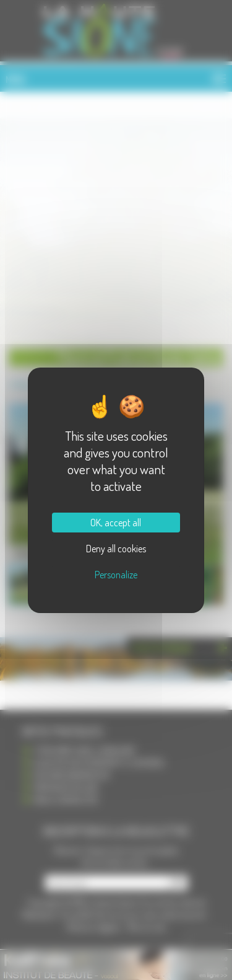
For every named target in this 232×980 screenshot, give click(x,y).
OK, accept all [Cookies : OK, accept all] (116, 523)
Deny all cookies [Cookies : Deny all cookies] (116, 549)
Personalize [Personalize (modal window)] (116, 575)
